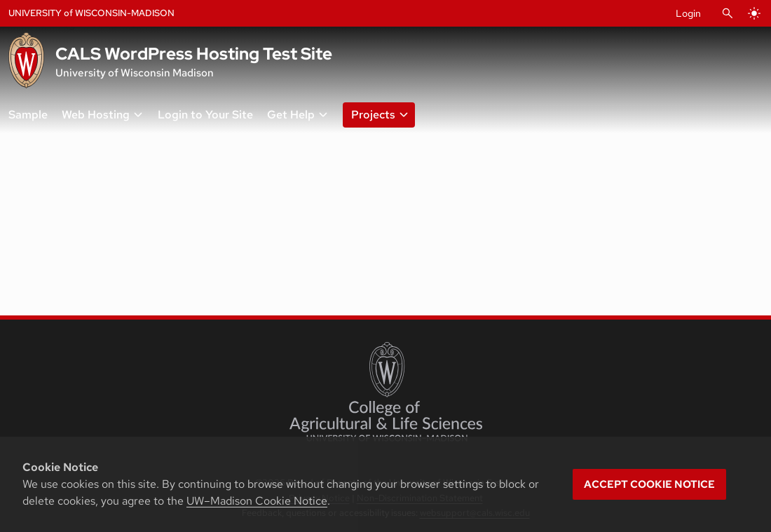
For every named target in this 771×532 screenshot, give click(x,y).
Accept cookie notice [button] (649, 484)
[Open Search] (728, 13)
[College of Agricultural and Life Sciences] (386, 392)
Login (688, 13)
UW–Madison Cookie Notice (257, 501)
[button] (376, 115)
